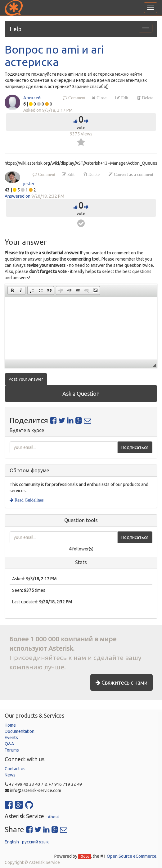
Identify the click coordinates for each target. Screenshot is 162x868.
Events (11, 738)
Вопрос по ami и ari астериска (54, 56)
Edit (124, 98)
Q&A (9, 744)
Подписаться (135, 447)
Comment (76, 98)
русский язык (35, 842)
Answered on (18, 196)
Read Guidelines (28, 500)
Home (10, 725)
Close (101, 98)
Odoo (85, 856)
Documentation (20, 731)
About (54, 817)
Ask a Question (81, 394)
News (10, 775)
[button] (12, 290)
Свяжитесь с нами (121, 682)
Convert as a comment (133, 174)
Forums (12, 750)
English (12, 842)
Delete (147, 98)
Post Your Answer (26, 379)
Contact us (15, 769)
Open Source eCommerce (132, 856)
